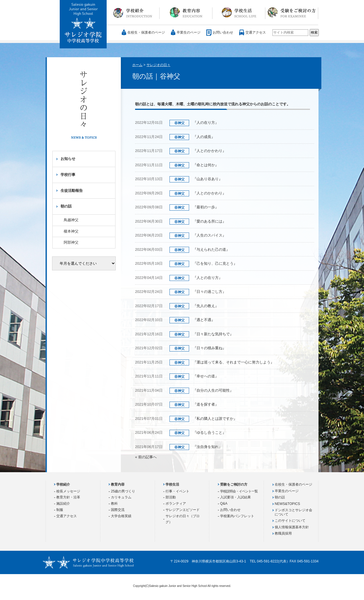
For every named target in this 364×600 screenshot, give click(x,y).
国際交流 (118, 510)
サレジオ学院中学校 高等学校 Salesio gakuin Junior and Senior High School (83, 24)
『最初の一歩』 (206, 207)
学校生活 (239, 13)
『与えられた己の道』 (211, 249)
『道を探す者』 (206, 404)
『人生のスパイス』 (209, 235)
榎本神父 (71, 231)
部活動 (171, 497)
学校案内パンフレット (237, 516)
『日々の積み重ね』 (209, 348)
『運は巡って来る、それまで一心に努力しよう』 (233, 362)
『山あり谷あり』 (208, 179)
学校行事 (68, 175)
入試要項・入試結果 (235, 497)
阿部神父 (71, 242)
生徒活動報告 (72, 191)
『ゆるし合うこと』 (209, 432)
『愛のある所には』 (209, 221)
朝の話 (66, 206)
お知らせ (68, 159)
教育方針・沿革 (68, 497)
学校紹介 (133, 13)
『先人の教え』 (206, 306)
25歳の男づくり (123, 491)
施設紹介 (63, 504)
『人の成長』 (206, 137)
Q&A (224, 504)
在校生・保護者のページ (146, 32)
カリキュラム (121, 497)
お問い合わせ (223, 32)
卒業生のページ (189, 32)
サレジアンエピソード (183, 510)
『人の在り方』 (206, 123)
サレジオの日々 (158, 65)
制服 (60, 510)
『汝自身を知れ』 (208, 447)
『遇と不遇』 (204, 320)
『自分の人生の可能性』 (213, 390)
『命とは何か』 (206, 165)
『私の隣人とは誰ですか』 (215, 419)
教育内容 (186, 13)
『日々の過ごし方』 (209, 292)
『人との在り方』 (208, 278)
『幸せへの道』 (206, 376)
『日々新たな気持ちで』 (213, 334)
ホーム (137, 65)
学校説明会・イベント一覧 (239, 491)
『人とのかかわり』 (209, 151)
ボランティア (176, 504)
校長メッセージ (68, 491)
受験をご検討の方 (292, 13)
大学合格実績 (121, 516)
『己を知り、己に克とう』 (215, 263)
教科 (114, 504)
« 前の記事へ (146, 457)
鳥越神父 (71, 220)
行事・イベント (177, 491)
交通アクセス (256, 32)
